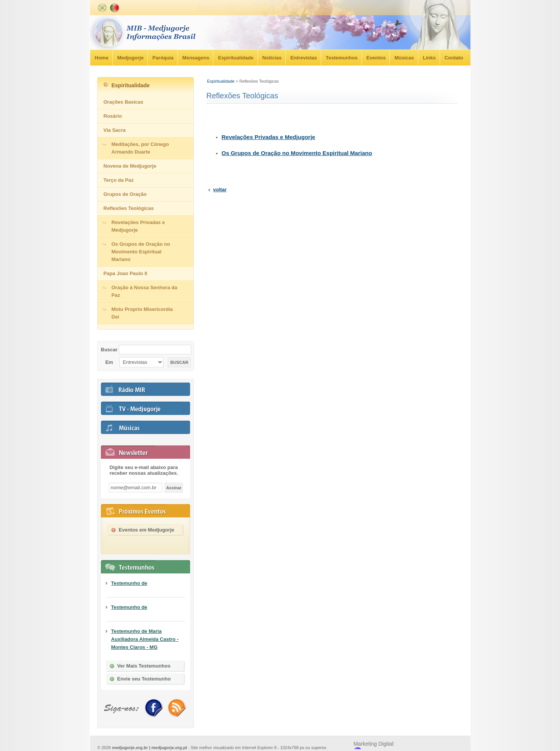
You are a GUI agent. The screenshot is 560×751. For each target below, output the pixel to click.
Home (102, 58)
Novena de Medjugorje (130, 166)
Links (429, 58)
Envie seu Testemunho (144, 679)
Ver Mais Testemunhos (144, 666)
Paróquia (163, 58)
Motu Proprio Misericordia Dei (142, 313)
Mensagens (196, 58)
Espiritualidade (236, 58)
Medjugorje (130, 58)
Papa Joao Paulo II (126, 273)
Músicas (404, 58)
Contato (454, 58)
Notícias (272, 58)
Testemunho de (129, 583)
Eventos (376, 58)
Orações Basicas (124, 102)
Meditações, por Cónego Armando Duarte (140, 148)
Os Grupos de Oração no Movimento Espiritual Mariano (297, 153)
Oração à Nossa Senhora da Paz (145, 291)
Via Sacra (115, 130)
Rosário (113, 116)
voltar (220, 190)
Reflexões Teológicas (129, 208)
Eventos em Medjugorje (147, 530)
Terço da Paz (119, 180)
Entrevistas (304, 58)
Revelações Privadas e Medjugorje (269, 137)
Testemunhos (342, 58)
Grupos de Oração (125, 194)
